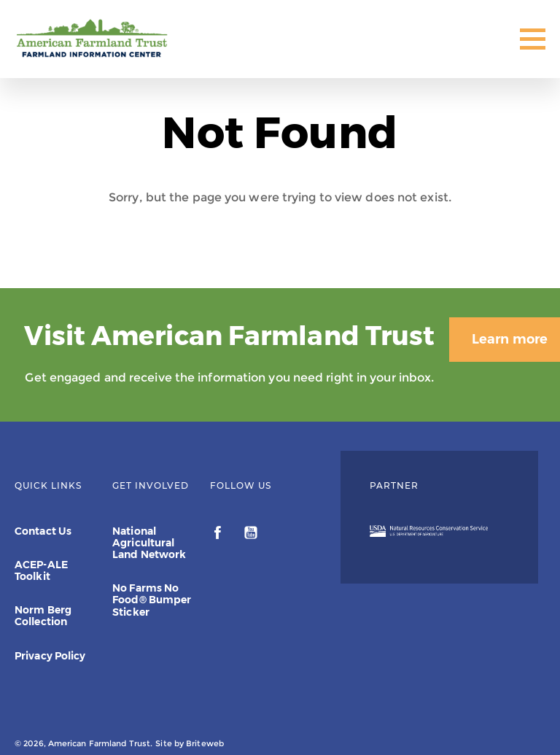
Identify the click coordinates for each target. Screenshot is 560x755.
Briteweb (205, 743)
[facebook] (219, 535)
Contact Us (43, 531)
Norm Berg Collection (43, 616)
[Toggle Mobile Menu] (533, 39)
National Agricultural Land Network (149, 543)
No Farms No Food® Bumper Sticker (152, 600)
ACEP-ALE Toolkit (41, 570)
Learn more (480, 284)
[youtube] (251, 535)
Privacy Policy (50, 656)
